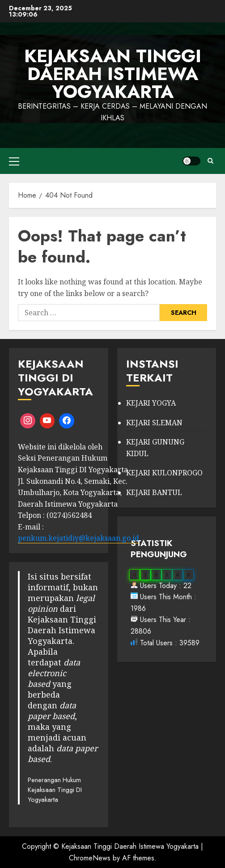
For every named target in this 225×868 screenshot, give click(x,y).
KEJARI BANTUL (154, 492)
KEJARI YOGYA (151, 403)
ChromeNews (90, 858)
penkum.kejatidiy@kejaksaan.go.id (79, 538)
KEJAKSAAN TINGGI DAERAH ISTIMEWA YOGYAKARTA (113, 74)
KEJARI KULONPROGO (164, 473)
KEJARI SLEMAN (154, 423)
